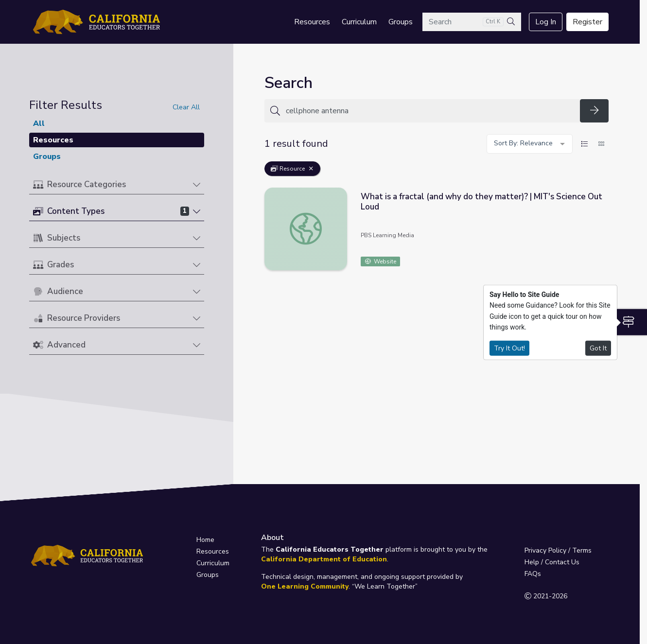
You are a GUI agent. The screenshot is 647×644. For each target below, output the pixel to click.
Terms (582, 550)
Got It (598, 348)
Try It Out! (509, 348)
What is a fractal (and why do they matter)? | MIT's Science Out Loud (481, 202)
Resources (312, 22)
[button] (117, 185)
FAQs (533, 574)
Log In (546, 22)
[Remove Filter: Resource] (311, 169)
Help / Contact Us (552, 562)
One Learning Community (305, 586)
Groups (401, 22)
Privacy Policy (545, 550)
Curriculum (359, 22)
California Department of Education (324, 559)
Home (205, 540)
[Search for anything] (430, 111)
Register (587, 22)
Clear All (186, 107)
